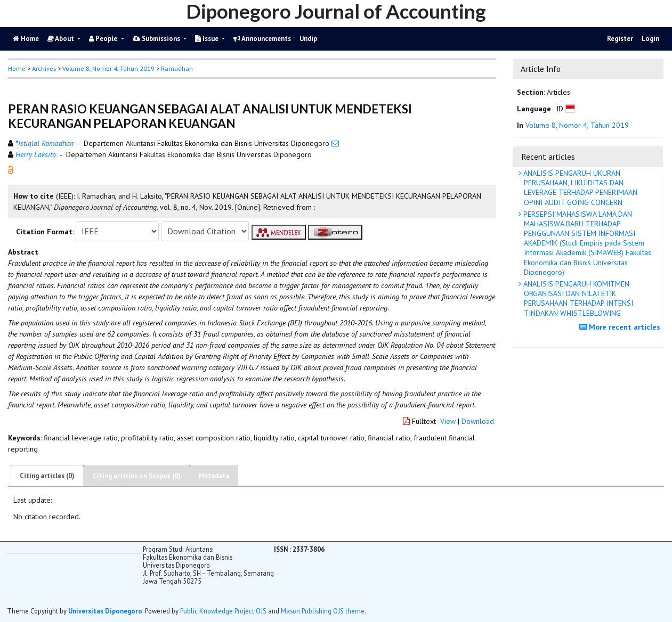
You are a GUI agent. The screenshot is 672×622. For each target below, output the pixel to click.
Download (478, 421)
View (448, 421)
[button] (11, 169)
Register (620, 39)
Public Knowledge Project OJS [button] (223, 611)
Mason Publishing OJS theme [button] (323, 611)
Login (650, 39)
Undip (308, 39)
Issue (208, 39)
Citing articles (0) (47, 476)
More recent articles (621, 327)
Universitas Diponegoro (105, 611)
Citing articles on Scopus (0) (137, 476)
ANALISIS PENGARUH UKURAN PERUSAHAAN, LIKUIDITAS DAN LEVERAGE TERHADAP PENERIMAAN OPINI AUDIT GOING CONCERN (579, 188)
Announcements (262, 39)
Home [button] (17, 68)
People (104, 39)
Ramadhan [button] (177, 68)
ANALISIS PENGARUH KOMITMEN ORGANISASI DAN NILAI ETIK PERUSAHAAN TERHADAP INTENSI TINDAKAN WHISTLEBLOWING (577, 298)
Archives (44, 68)
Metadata (214, 476)
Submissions (157, 39)
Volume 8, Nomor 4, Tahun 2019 (108, 68)
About (62, 39)
